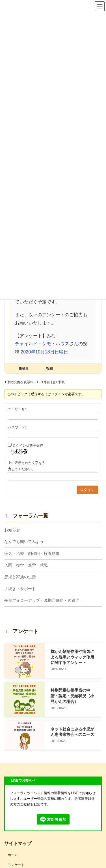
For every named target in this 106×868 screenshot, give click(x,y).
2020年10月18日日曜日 (44, 352)
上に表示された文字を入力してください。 (27, 466)
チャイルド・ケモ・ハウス (42, 344)
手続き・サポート (20, 588)
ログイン (87, 490)
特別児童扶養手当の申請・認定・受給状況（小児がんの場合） (72, 696)
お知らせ (12, 530)
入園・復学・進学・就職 (26, 565)
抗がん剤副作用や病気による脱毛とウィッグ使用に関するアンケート (72, 657)
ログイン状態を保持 (28, 446)
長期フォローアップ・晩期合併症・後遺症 (42, 600)
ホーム (13, 855)
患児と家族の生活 (20, 577)
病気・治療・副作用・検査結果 (32, 553)
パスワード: (17, 427)
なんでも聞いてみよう (24, 542)
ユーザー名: (17, 409)
